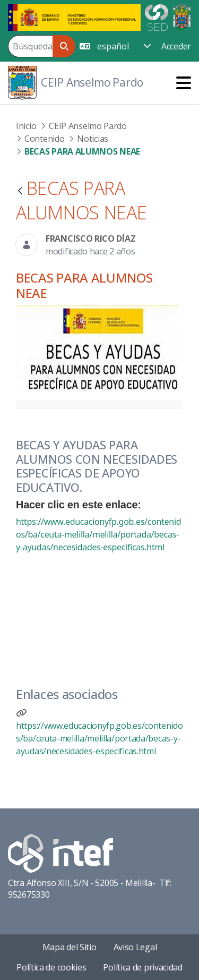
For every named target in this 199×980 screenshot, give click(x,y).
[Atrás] (20, 191)
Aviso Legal (135, 947)
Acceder (176, 46)
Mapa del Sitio (70, 947)
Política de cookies (51, 967)
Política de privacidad (142, 967)
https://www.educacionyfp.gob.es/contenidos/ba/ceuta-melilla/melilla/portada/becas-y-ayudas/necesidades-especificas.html (98, 534)
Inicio (26, 126)
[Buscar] (30, 46)
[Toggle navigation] (184, 83)
